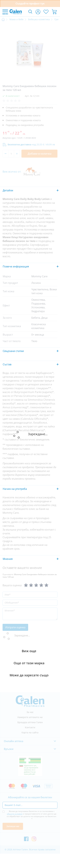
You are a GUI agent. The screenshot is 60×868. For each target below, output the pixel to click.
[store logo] (16, 12)
